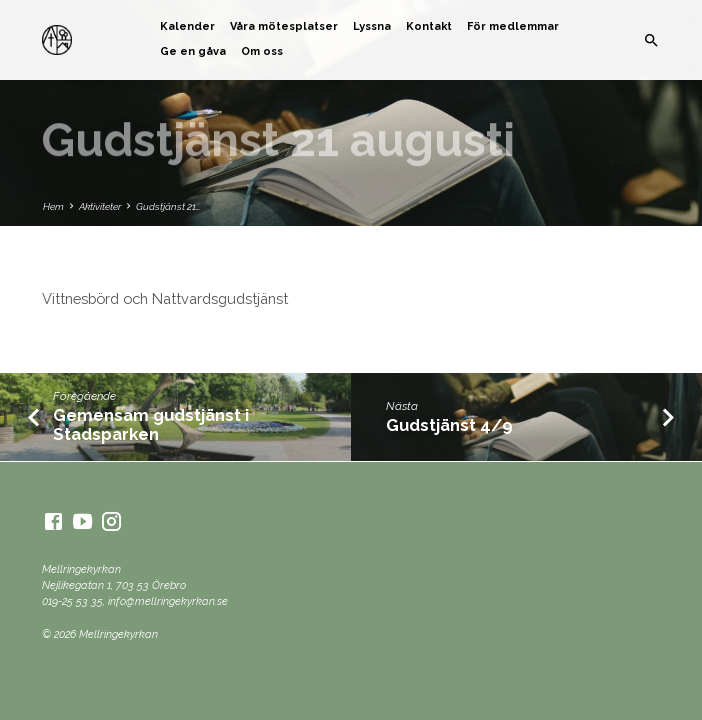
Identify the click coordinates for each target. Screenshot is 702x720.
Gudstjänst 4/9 (449, 425)
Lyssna (372, 26)
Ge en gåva (193, 51)
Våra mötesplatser (284, 26)
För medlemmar (513, 26)
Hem (53, 206)
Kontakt (429, 26)
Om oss (262, 51)
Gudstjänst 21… (168, 206)
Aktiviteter (100, 206)
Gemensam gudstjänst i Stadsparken (151, 424)
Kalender (187, 26)
